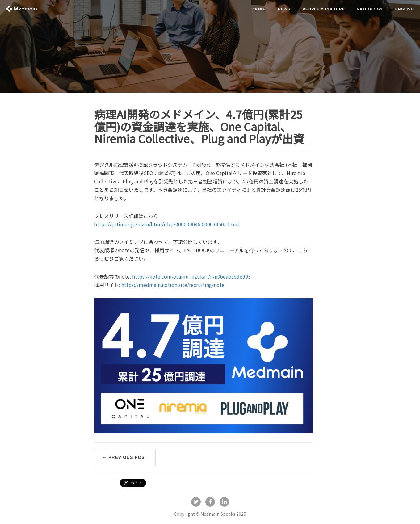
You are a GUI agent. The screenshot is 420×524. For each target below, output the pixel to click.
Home (259, 9)
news (284, 9)
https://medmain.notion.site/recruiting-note (173, 285)
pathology (370, 9)
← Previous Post (125, 457)
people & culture (324, 9)
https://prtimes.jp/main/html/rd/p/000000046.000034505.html (167, 224)
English (405, 9)
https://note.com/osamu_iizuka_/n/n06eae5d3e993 (191, 276)
